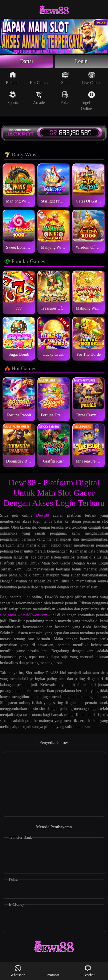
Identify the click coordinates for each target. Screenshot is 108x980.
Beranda (13, 78)
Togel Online (88, 101)
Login (81, 61)
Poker (65, 98)
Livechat (88, 971)
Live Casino (92, 78)
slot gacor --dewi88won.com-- (25, 615)
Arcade (39, 98)
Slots (65, 78)
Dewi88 (42, 515)
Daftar (27, 61)
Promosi (53, 971)
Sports (13, 98)
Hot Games (39, 78)
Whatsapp (18, 971)
